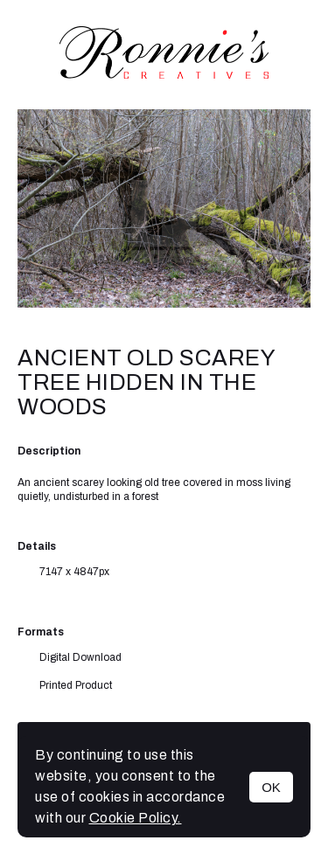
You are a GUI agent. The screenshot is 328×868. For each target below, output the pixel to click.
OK (271, 787)
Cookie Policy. (136, 818)
